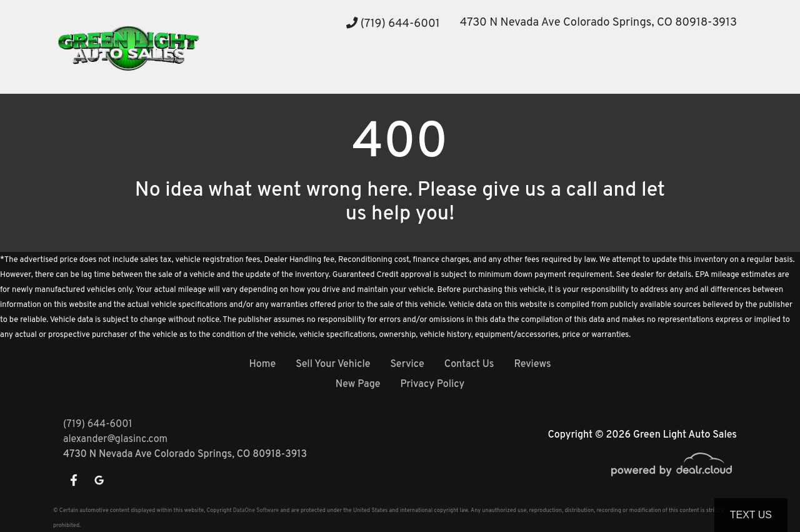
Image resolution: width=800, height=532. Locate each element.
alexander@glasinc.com (115, 439)
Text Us (751, 515)
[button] (308, 70)
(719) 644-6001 (393, 24)
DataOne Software (256, 510)
